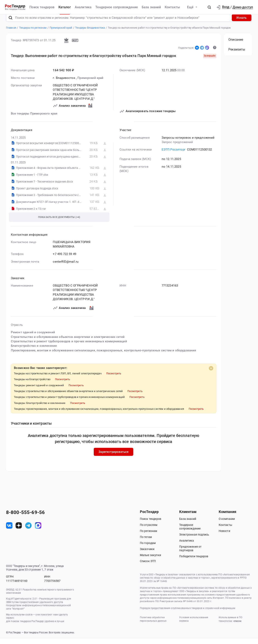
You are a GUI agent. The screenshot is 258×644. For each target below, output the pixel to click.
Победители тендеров (194, 561)
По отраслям (149, 530)
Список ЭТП (148, 566)
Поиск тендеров (42, 7)
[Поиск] (10, 23)
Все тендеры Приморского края (34, 119)
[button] (209, 7)
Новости (224, 536)
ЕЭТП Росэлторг (173, 155)
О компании (227, 524)
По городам (148, 548)
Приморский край (90, 83)
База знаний (151, 7)
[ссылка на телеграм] (28, 531)
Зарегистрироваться (113, 457)
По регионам (149, 536)
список (237, 626)
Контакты (172, 7)
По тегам (146, 542)
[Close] (211, 373)
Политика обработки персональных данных (153, 624)
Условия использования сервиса (194, 624)
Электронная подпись (194, 540)
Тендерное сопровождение (117, 7)
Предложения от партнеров (190, 553)
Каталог (65, 7)
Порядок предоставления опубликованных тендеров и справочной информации (188, 613)
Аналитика (83, 7)
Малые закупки (150, 560)
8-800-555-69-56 (25, 518)
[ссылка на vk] (9, 531)
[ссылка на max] (38, 531)
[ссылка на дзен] (19, 531)
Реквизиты (237, 55)
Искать (241, 23)
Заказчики (147, 554)
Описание (236, 45)
